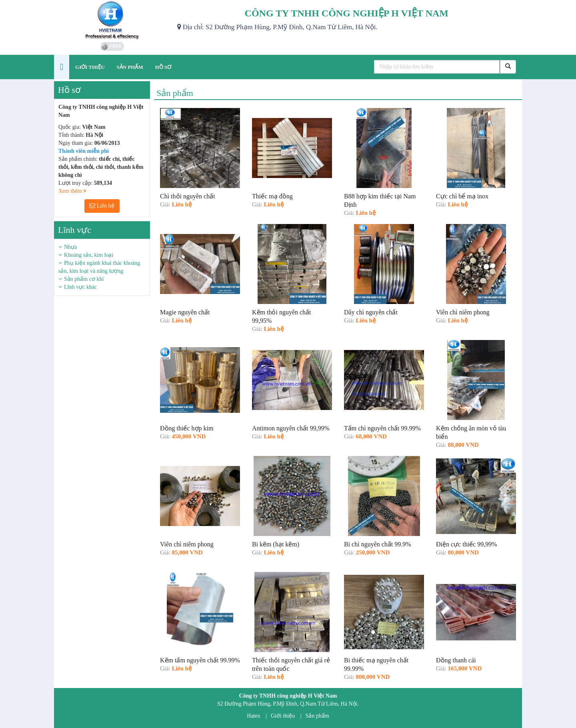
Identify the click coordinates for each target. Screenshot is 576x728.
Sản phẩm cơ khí (84, 279)
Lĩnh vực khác (80, 287)
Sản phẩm (317, 716)
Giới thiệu (283, 716)
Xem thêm (72, 191)
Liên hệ (102, 206)
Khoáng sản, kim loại (89, 255)
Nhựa (70, 247)
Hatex (253, 716)
